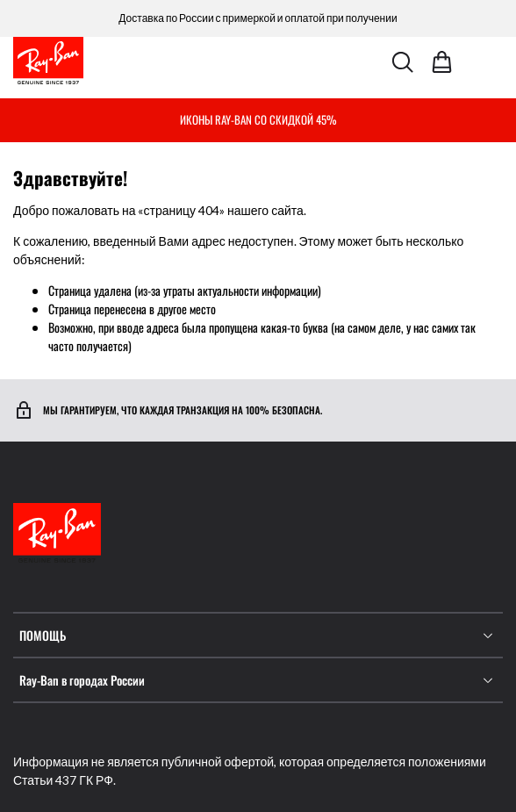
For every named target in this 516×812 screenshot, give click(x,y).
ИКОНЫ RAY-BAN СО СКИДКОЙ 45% (258, 119)
